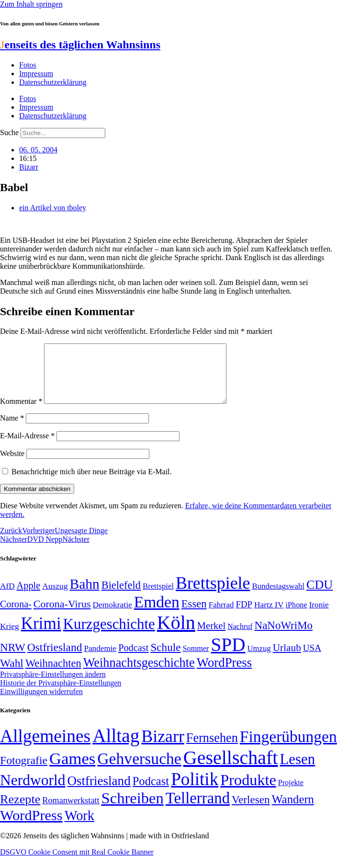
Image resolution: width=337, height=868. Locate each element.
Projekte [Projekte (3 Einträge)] (291, 794)
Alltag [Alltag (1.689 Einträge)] (116, 747)
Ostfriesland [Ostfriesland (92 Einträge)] (55, 659)
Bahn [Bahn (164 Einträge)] (85, 595)
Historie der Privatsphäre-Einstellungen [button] (61, 694)
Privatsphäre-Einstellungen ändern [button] (53, 686)
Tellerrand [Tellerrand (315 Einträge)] (198, 810)
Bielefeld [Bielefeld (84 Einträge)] (121, 597)
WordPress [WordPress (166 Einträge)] (31, 827)
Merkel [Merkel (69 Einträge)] (211, 637)
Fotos (28, 65)
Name (12, 429)
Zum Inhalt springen (31, 4)
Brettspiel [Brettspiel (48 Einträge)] (158, 598)
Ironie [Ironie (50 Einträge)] (319, 616)
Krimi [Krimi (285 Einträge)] (41, 635)
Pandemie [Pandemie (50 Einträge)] (100, 660)
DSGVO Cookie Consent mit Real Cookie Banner (77, 863)
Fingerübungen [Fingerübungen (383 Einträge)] (288, 748)
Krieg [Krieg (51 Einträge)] (10, 638)
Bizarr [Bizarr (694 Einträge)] (163, 748)
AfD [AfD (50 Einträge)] (7, 598)
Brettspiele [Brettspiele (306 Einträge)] (213, 594)
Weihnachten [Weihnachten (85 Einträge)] (53, 675)
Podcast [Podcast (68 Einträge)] (133, 659)
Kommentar (21, 413)
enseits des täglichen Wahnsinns (80, 45)
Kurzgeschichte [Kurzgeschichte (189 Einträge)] (109, 635)
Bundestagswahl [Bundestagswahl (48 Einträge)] (278, 598)
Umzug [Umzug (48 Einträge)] (259, 660)
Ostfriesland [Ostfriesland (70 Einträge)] (99, 792)
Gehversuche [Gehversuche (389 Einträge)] (139, 770)
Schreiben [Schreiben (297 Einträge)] (133, 810)
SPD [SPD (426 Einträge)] (228, 656)
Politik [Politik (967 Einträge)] (195, 791)
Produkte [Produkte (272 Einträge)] (248, 791)
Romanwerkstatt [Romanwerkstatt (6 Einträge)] (71, 812)
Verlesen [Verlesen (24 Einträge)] (251, 811)
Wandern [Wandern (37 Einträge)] (293, 811)
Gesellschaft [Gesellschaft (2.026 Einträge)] (231, 769)
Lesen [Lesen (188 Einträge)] (297, 771)
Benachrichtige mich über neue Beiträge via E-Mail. (92, 483)
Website (12, 465)
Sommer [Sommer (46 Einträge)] (196, 660)
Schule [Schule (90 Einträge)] (165, 659)
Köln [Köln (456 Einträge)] (176, 634)
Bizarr (29, 167)
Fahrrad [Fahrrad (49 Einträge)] (221, 616)
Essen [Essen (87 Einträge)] (194, 615)
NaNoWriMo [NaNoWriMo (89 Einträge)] (284, 637)
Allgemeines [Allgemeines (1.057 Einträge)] (45, 748)
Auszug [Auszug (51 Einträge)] (55, 597)
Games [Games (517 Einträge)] (72, 770)
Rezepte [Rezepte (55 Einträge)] (20, 811)
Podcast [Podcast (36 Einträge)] (151, 793)
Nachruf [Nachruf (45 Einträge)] (240, 638)
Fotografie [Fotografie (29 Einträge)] (24, 772)
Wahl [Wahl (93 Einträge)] (12, 674)
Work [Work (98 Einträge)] (79, 827)
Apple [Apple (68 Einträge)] (29, 597)
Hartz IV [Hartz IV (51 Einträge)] (269, 616)
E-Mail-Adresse (27, 447)
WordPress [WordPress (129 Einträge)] (224, 674)
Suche (9, 132)
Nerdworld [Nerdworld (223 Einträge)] (33, 792)
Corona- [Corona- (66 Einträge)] (16, 616)
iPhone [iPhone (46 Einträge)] (297, 617)
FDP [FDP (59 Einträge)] (244, 616)
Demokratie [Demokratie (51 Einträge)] (112, 616)
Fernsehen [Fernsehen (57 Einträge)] (212, 749)
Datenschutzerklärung (53, 82)
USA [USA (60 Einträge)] (312, 659)
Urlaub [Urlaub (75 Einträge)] (287, 659)
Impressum (36, 74)
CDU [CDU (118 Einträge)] (320, 596)
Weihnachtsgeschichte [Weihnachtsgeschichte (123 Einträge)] (139, 674)
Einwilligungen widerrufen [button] (41, 703)
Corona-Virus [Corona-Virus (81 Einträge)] (62, 615)
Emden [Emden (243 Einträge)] (157, 613)
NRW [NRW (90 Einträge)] (13, 659)
